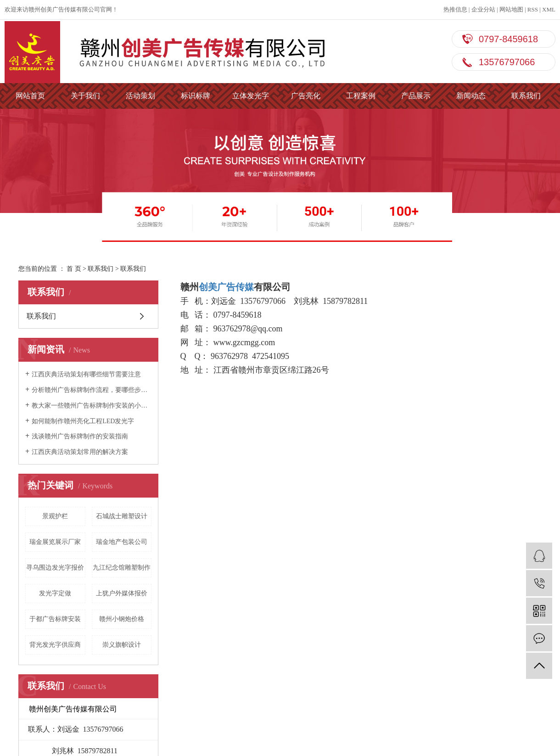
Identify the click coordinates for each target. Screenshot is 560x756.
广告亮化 (306, 96)
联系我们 (526, 96)
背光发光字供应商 (55, 645)
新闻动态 (471, 96)
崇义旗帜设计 (122, 645)
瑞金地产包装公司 (122, 542)
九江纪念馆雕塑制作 (122, 568)
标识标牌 (196, 96)
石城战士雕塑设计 (122, 516)
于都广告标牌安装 (55, 619)
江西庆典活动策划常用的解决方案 (80, 452)
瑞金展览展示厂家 (55, 542)
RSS (533, 9)
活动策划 (140, 96)
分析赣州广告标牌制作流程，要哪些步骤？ (92, 390)
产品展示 (416, 96)
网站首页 (30, 96)
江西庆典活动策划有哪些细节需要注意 (86, 374)
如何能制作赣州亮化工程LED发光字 (83, 421)
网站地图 (511, 9)
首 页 (74, 269)
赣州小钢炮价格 (122, 619)
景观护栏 (55, 516)
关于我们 (85, 96)
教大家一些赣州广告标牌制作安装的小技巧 (92, 406)
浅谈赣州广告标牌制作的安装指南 (80, 436)
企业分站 (483, 9)
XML (549, 9)
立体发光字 (251, 96)
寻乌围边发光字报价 (55, 568)
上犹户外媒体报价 (122, 593)
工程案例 (361, 96)
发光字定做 (55, 593)
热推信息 (455, 9)
